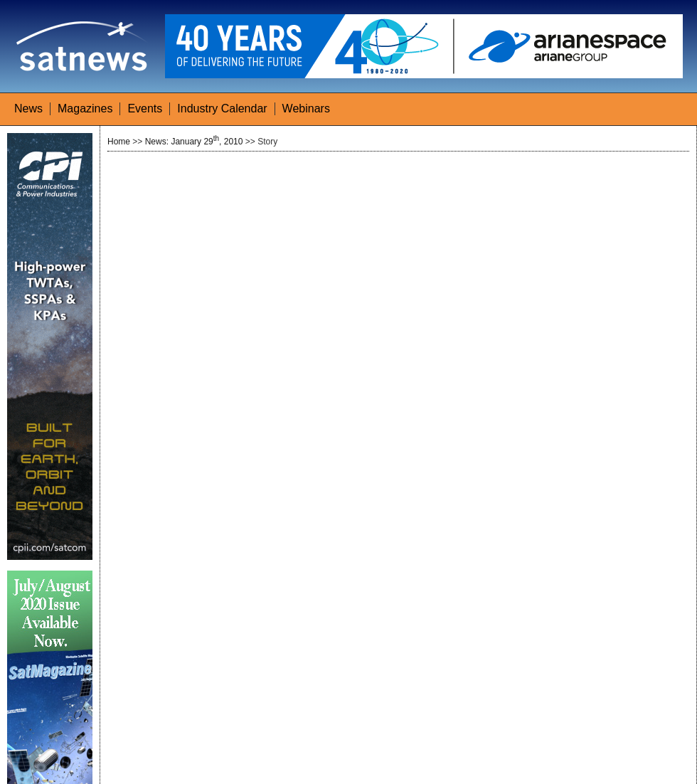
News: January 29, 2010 (194, 142)
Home (119, 142)
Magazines (85, 108)
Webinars (306, 108)
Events (145, 108)
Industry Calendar (222, 108)
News (28, 108)
